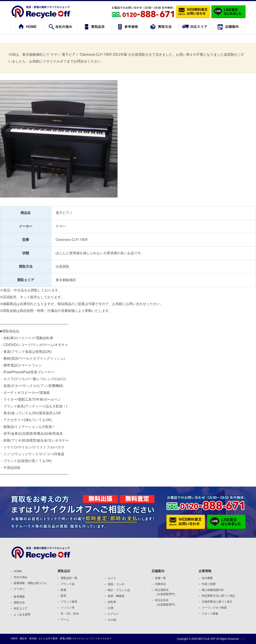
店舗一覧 (160, 578)
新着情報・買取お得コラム (30, 583)
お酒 (110, 608)
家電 (63, 590)
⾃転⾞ (112, 602)
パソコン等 (68, 608)
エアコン (113, 614)
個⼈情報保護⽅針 (213, 590)
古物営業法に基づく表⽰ (217, 602)
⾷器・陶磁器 (116, 596)
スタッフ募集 (210, 614)
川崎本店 (160, 584)
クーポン (19, 589)
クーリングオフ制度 (214, 608)
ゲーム (65, 620)
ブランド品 (68, 584)
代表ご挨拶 (209, 584)
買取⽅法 (19, 603)
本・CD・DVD (70, 614)
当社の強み (21, 577)
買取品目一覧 (69, 578)
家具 (63, 596)
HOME (18, 571)
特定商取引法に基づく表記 (218, 596)
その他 (112, 620)
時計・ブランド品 (119, 590)
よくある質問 (22, 614)
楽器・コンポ (116, 584)
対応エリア (21, 608)
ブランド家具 (69, 602)
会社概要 (207, 578)
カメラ (112, 578)
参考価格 (19, 597)
